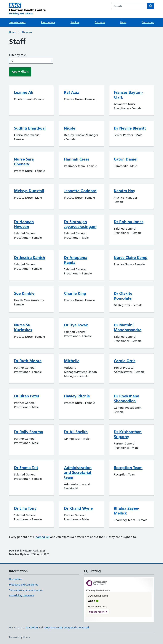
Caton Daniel (126, 159)
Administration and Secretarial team (78, 472)
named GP (42, 537)
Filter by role (18, 55)
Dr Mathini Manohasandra (128, 327)
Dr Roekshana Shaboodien (126, 398)
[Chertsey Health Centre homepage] (27, 9)
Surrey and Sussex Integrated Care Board (66, 628)
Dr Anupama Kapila (76, 260)
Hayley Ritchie (77, 396)
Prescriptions (48, 22)
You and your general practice (26, 590)
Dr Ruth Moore (28, 361)
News (123, 22)
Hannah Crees (77, 159)
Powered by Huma (19, 637)
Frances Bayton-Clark (128, 95)
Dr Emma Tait (26, 468)
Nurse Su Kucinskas (23, 327)
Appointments (17, 22)
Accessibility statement (22, 595)
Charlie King (75, 293)
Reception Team (128, 468)
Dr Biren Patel (26, 396)
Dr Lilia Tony (25, 508)
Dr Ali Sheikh (76, 432)
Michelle (72, 361)
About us (100, 22)
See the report (97, 612)
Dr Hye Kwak (76, 325)
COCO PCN (32, 628)
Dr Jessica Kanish (30, 258)
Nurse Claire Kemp (131, 258)
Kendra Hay (124, 191)
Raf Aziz (71, 92)
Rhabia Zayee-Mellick (127, 511)
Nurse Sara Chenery (24, 162)
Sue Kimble (24, 293)
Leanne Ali (24, 92)
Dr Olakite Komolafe (123, 296)
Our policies (16, 579)
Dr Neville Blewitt (130, 128)
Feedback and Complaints (23, 585)
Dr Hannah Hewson (24, 224)
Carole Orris (125, 361)
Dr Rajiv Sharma (29, 432)
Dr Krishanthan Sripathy (128, 434)
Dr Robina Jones (129, 222)
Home (12, 32)
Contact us (148, 22)
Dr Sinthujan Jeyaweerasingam (80, 224)
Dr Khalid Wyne (78, 508)
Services (75, 22)
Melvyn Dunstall (29, 191)
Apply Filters (20, 72)
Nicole (70, 128)
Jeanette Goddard (80, 191)
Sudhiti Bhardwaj (30, 128)
